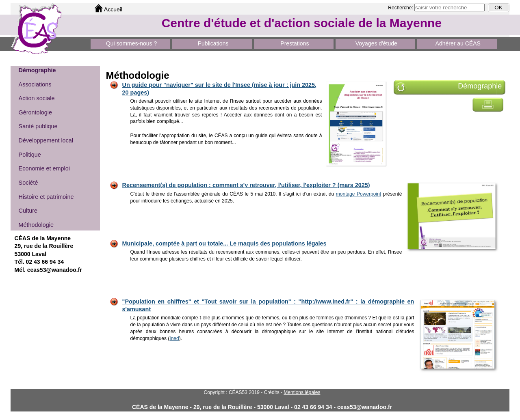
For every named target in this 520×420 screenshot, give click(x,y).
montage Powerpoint (359, 194)
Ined (174, 338)
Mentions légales (302, 392)
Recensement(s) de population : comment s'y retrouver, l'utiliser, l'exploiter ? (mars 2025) (246, 185)
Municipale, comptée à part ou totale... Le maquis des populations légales (224, 243)
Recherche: (401, 8)
